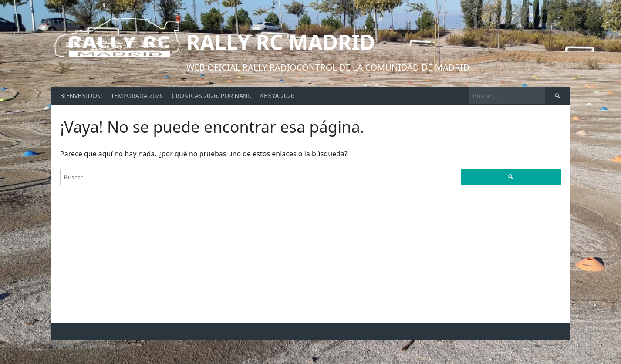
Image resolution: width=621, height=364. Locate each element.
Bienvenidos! (81, 96)
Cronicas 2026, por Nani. (211, 96)
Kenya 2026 (277, 96)
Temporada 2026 (137, 96)
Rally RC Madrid (281, 42)
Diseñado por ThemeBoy (539, 346)
